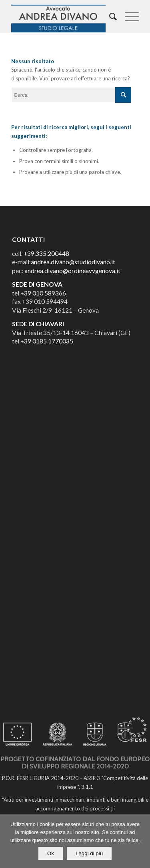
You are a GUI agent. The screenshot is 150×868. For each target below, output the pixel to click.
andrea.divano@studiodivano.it (73, 262)
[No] (140, 841)
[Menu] (128, 16)
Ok (51, 853)
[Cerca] (109, 16)
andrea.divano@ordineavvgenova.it (72, 271)
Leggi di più (89, 853)
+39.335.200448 (46, 253)
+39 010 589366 (43, 293)
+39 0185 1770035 (47, 341)
